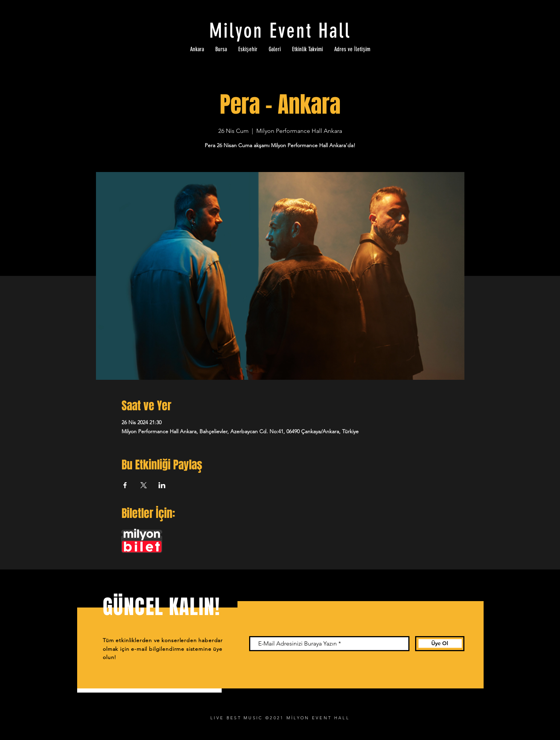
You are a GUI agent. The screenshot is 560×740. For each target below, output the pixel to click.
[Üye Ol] (440, 644)
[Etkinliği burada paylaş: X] (144, 485)
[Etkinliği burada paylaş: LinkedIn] (162, 485)
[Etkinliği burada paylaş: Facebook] (125, 485)
